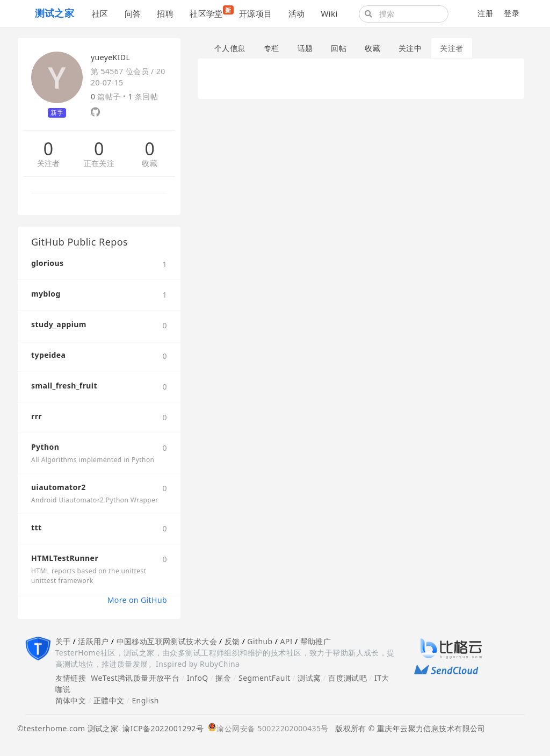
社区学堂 (210, 12)
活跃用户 (93, 641)
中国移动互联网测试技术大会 (167, 641)
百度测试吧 (348, 678)
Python (45, 447)
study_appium (59, 324)
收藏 (150, 164)
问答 (133, 13)
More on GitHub (137, 600)
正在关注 (99, 164)
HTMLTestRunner (65, 558)
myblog (46, 294)
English (145, 700)
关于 (63, 641)
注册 (485, 13)
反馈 (232, 641)
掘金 (223, 678)
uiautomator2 (59, 487)
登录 (512, 13)
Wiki (329, 13)
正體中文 (109, 700)
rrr (37, 416)
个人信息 (230, 48)
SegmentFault (264, 678)
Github (260, 641)
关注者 (49, 164)
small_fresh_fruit (64, 386)
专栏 (272, 48)
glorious (47, 263)
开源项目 (256, 13)
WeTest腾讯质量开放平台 (135, 678)
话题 (305, 48)
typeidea (48, 355)
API (286, 641)
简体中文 (71, 700)
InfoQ (198, 678)
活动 (297, 13)
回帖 (339, 48)
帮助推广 (316, 641)
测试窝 (309, 678)
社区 (100, 13)
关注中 (410, 48)
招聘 (165, 13)
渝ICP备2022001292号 (161, 728)
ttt (37, 527)
